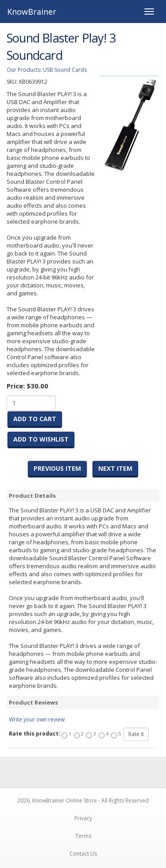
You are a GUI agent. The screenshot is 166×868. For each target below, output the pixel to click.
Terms (83, 836)
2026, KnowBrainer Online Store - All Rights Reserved (83, 800)
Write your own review (37, 719)
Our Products (23, 70)
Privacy (83, 818)
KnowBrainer (32, 12)
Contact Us (83, 854)
